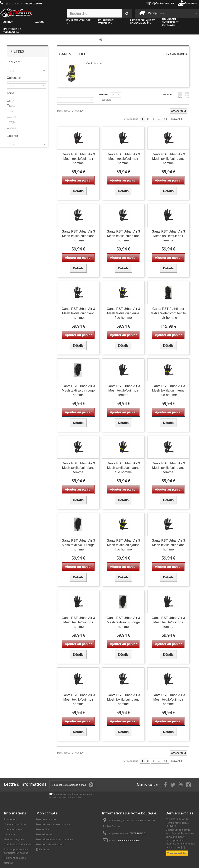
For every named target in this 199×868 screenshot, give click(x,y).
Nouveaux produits (15, 824)
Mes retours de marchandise (53, 824)
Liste (187, 95)
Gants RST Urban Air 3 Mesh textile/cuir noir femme (168, 236)
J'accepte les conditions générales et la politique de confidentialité (71, 796)
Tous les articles (177, 853)
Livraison (9, 834)
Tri (59, 95)
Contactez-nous (165, 3)
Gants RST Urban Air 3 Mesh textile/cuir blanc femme (78, 468)
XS (12, 122)
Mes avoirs (43, 829)
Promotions (11, 819)
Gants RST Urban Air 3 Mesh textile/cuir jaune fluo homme (123, 313)
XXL (12, 128)
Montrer (104, 95)
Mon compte (47, 813)
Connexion (191, 3)
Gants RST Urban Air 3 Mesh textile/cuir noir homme (78, 159)
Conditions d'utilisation (18, 844)
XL (12, 117)
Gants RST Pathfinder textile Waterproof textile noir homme (168, 313)
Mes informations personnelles (55, 839)
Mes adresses (44, 834)
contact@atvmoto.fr (129, 841)
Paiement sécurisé (15, 858)
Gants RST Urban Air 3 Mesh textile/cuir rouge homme (78, 390)
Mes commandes (46, 819)
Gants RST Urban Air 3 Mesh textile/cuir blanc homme (168, 159)
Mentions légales (14, 839)
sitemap (9, 863)
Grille (180, 95)
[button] (143, 22)
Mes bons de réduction (50, 844)
